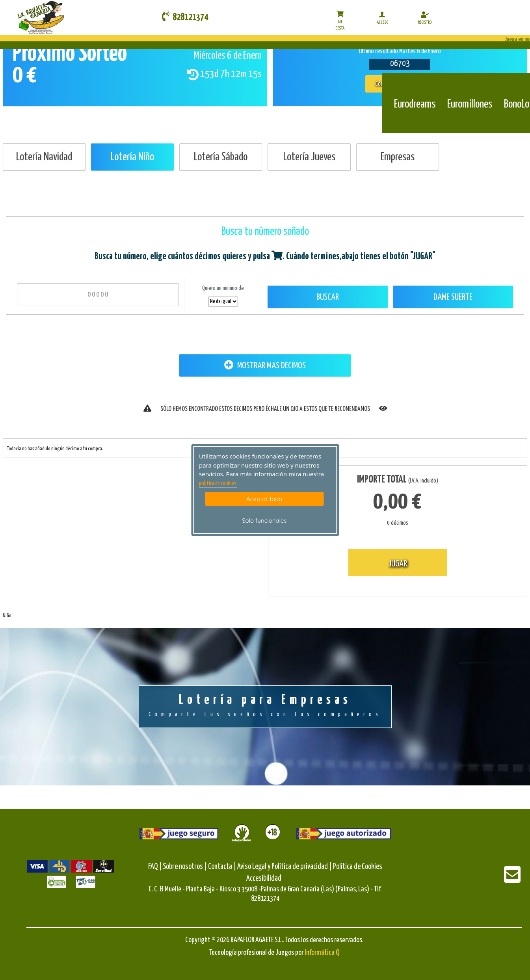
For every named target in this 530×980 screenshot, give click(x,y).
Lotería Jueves (309, 157)
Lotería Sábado (221, 157)
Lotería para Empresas (265, 706)
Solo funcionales (264, 521)
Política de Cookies (358, 867)
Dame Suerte (453, 297)
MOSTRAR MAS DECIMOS (265, 365)
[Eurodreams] (415, 85)
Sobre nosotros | (185, 867)
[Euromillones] (470, 85)
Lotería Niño (132, 157)
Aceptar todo (264, 499)
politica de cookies (218, 484)
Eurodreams (415, 104)
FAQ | (155, 867)
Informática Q (322, 953)
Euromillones (470, 104)
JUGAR (398, 564)
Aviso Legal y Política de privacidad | (285, 867)
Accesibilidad (264, 879)
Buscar (328, 297)
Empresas (398, 157)
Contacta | (222, 867)
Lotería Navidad (44, 157)
